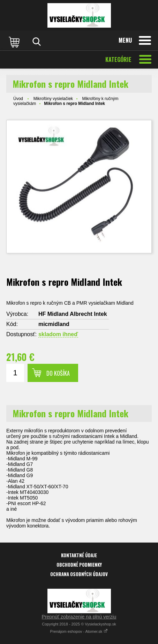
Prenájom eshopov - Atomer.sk (79, 631)
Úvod (18, 99)
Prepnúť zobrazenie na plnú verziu (79, 617)
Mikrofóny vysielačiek (53, 99)
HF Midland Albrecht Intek (73, 314)
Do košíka (58, 373)
